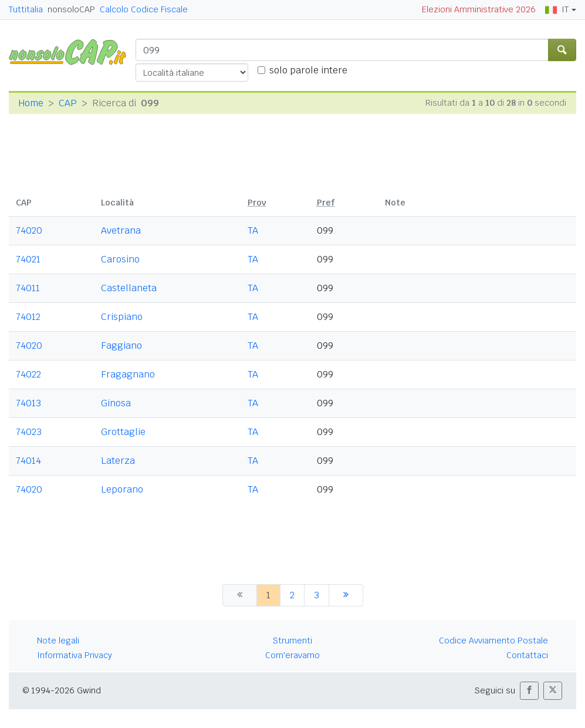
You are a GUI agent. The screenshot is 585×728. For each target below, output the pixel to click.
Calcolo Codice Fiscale (144, 9)
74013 (28, 403)
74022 (28, 374)
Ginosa (116, 403)
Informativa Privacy (75, 655)
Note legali (58, 641)
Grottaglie (123, 432)
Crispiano (122, 317)
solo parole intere (308, 70)
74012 (28, 317)
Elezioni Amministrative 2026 (479, 9)
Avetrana (121, 230)
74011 (28, 288)
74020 (29, 230)
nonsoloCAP (71, 9)
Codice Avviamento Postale (493, 641)
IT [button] (557, 9)
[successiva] (346, 595)
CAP (68, 103)
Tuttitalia (26, 9)
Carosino (120, 259)
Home (31, 103)
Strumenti (292, 641)
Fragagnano (128, 374)
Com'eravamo (292, 655)
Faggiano (121, 346)
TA (253, 230)
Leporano (122, 489)
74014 (28, 461)
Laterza (118, 461)
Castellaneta (129, 288)
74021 (28, 259)
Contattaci (527, 655)
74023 (29, 432)
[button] (529, 691)
